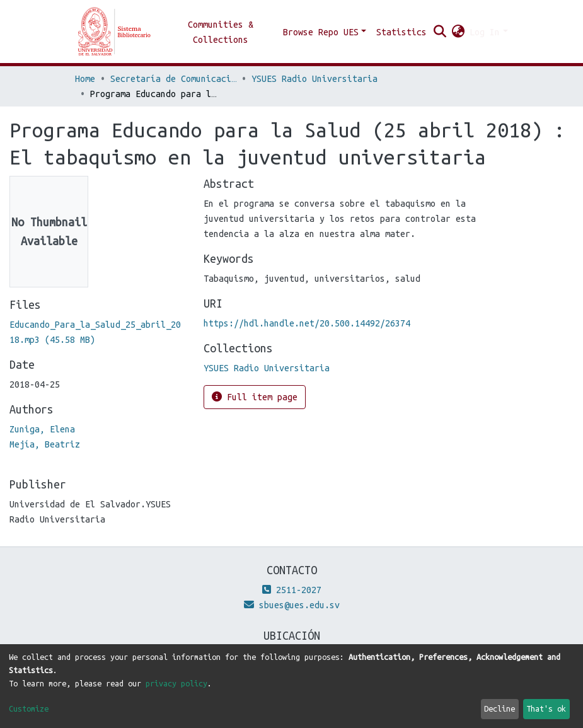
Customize (29, 708)
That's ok (546, 708)
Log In (485, 32)
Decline (499, 708)
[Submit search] (440, 32)
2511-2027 (292, 590)
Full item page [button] (255, 397)
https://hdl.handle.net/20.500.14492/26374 (307, 323)
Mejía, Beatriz (45, 444)
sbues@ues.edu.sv (292, 605)
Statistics (401, 32)
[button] (458, 32)
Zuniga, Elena (42, 429)
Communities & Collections (221, 32)
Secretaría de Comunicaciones (173, 79)
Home (85, 79)
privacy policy (176, 683)
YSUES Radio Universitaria (315, 79)
